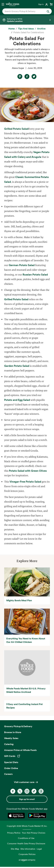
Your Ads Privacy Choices (34, 833)
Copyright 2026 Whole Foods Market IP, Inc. (27, 826)
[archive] (41, 29)
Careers (8, 774)
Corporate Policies (27, 854)
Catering (9, 744)
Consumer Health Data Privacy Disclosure (26, 843)
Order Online (11, 768)
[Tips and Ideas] (26, 29)
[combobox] (25, 11)
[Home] (12, 29)
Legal (39, 849)
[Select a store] (27, 20)
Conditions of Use (26, 838)
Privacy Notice (14, 833)
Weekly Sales (11, 738)
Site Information (28, 849)
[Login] (43, 4)
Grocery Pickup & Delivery (18, 726)
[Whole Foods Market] (13, 4)
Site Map (15, 849)
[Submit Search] (48, 11)
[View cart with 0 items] (51, 4)
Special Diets (11, 762)
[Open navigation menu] (3, 4)
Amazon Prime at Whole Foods (20, 750)
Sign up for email (27, 799)
